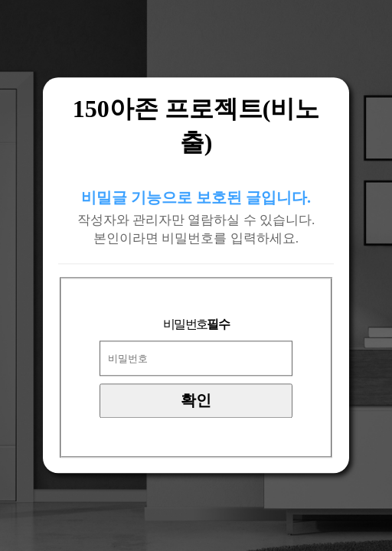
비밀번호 (196, 325)
